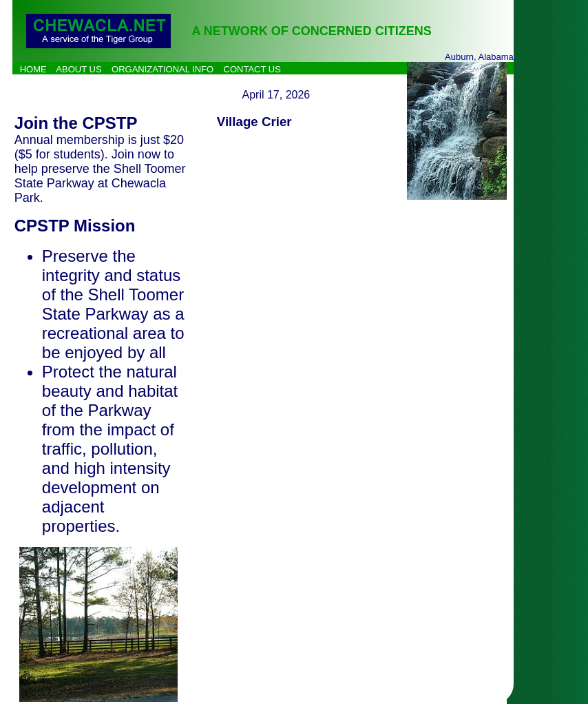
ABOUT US (78, 69)
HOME (33, 69)
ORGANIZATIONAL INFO (162, 69)
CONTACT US (252, 69)
